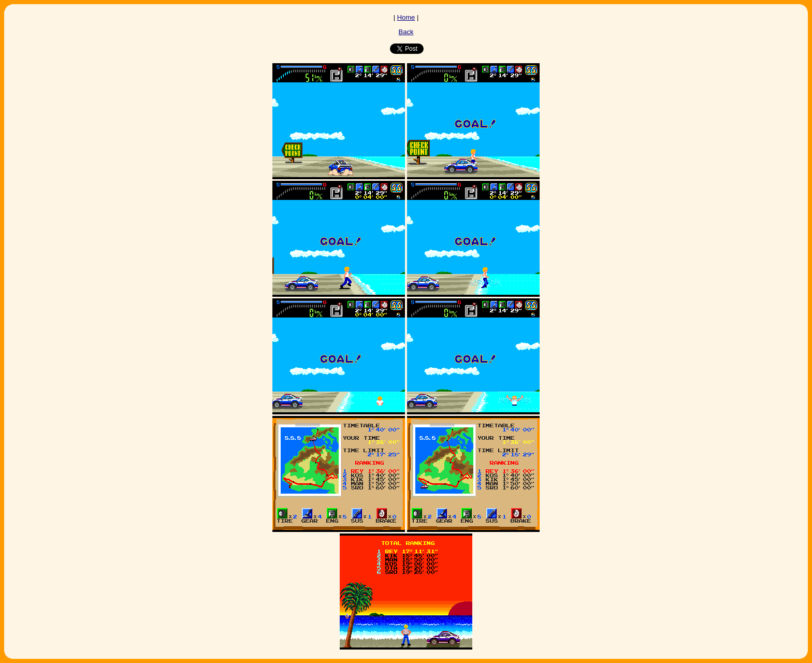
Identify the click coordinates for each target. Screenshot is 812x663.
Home (406, 17)
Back (406, 32)
